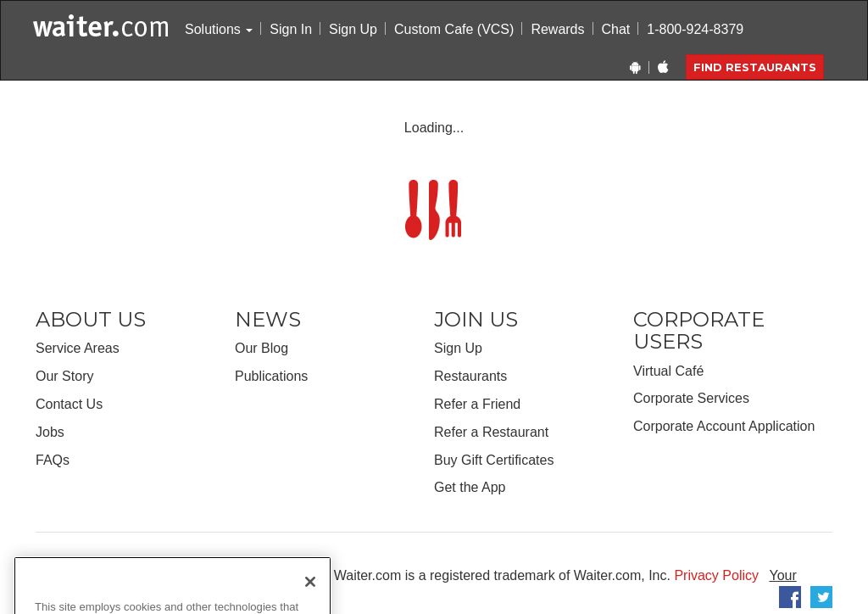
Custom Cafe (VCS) (454, 29)
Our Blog (262, 348)
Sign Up (353, 29)
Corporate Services (691, 398)
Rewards (557, 29)
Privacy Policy (716, 575)
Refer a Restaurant (491, 432)
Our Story (64, 376)
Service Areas (78, 348)
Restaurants (470, 376)
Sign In (291, 29)
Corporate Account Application (724, 426)
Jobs (50, 432)
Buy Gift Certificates (494, 460)
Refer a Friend (477, 404)
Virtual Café (668, 371)
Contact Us (69, 404)
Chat (616, 29)
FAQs (53, 460)
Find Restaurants (755, 67)
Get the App (470, 487)
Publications (271, 376)
